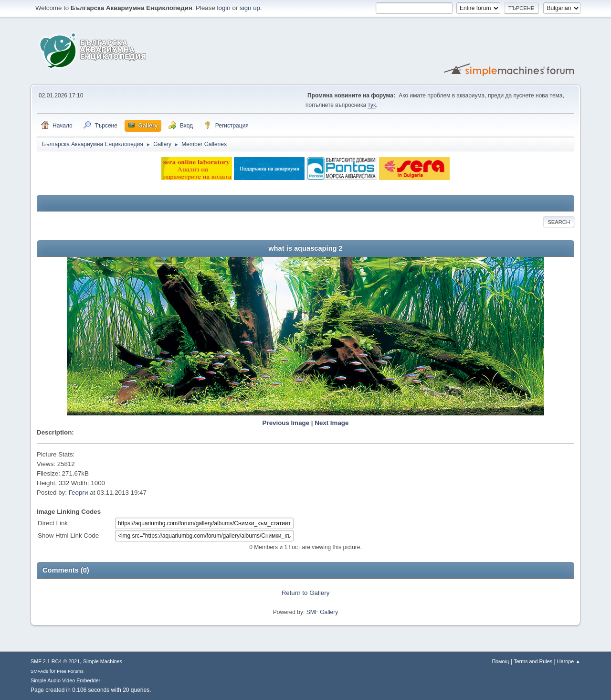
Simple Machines (103, 661)
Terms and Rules (533, 661)
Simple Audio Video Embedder (65, 680)
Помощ (500, 661)
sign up (250, 8)
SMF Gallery (322, 612)
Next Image (332, 423)
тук (372, 105)
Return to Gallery (306, 593)
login (224, 8)
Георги (79, 493)
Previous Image (286, 423)
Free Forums (70, 671)
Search (559, 222)
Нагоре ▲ (569, 661)
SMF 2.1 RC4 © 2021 (55, 661)
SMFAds (39, 671)
